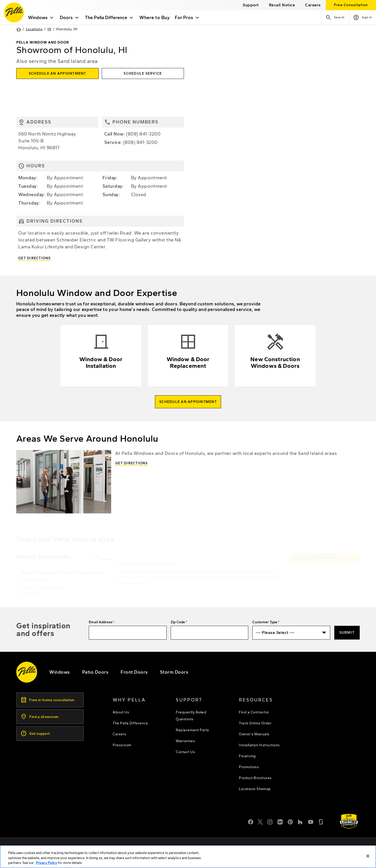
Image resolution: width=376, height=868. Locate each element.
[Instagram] (270, 821)
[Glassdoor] (321, 821)
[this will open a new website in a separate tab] (282, 5)
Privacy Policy (46, 863)
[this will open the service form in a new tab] (143, 74)
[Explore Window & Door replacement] (188, 356)
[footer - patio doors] (95, 672)
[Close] (368, 856)
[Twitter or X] (260, 821)
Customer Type (265, 622)
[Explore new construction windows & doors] (275, 356)
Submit (347, 633)
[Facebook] (251, 821)
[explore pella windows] (60, 672)
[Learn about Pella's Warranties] (349, 821)
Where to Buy (155, 18)
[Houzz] (300, 821)
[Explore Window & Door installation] (101, 356)
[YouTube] (311, 821)
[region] (188, 857)
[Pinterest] (290, 821)
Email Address (101, 622)
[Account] (363, 17)
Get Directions (35, 258)
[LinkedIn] (280, 821)
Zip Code (178, 622)
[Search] (335, 17)
